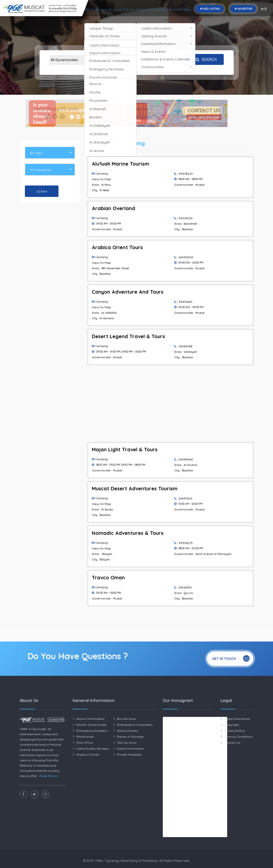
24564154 (185, 587)
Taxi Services (127, 743)
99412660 (185, 302)
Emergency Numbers (92, 731)
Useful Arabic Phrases (92, 749)
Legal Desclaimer (237, 719)
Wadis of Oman (88, 754)
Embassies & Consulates (135, 725)
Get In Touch (231, 658)
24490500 (186, 257)
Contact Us (232, 743)
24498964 (186, 459)
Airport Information (90, 719)
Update (42, 191)
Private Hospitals (129, 754)
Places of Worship (130, 737)
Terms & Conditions (238, 737)
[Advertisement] (50, 283)
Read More (49, 776)
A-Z (264, 9)
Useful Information (131, 749)
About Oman (149, 16)
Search (205, 59)
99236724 (186, 218)
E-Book (190, 16)
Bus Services (126, 719)
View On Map (101, 179)
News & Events (127, 731)
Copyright (232, 725)
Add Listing (210, 9)
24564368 (185, 346)
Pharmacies (85, 737)
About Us (173, 16)
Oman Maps (251, 16)
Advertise (243, 9)
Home (127, 31)
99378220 (186, 174)
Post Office (85, 743)
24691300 (185, 498)
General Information (218, 16)
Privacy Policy (235, 731)
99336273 (186, 543)
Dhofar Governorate (91, 725)
